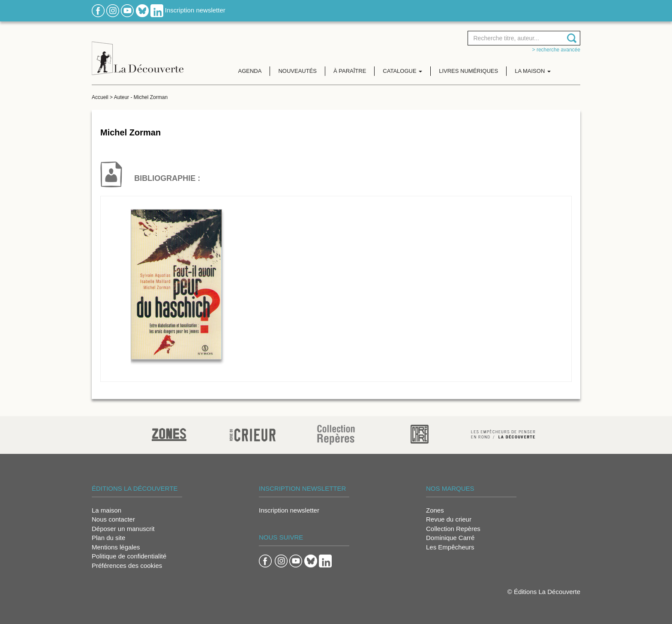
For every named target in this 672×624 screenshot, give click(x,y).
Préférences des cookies (127, 565)
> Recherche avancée (556, 50)
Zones (435, 510)
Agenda (250, 71)
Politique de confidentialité (129, 556)
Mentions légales (116, 547)
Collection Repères (453, 529)
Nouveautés (297, 71)
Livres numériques (468, 71)
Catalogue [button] (402, 71)
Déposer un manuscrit (123, 529)
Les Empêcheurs (450, 547)
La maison (106, 510)
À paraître (350, 71)
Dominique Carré (450, 538)
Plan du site (108, 538)
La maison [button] (533, 71)
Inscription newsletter (195, 10)
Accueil (100, 97)
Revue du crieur (449, 519)
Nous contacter (113, 519)
